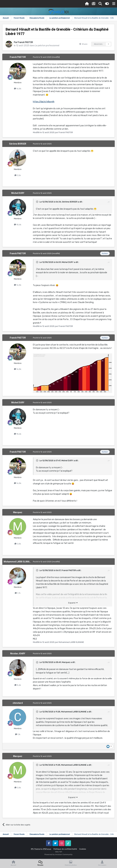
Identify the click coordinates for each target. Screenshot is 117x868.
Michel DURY (18, 193)
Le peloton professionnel (47, 46)
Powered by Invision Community (58, 854)
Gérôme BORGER (18, 144)
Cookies (83, 849)
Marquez (18, 512)
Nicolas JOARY (18, 654)
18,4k (18, 225)
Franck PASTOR (25, 42)
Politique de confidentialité (65, 849)
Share (83, 44)
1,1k (18, 734)
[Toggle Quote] (37, 202)
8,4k (18, 685)
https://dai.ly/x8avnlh (44, 102)
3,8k (18, 544)
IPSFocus (47, 849)
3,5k (18, 175)
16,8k (18, 89)
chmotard (18, 703)
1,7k (18, 593)
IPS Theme (35, 849)
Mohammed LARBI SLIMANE (18, 562)
